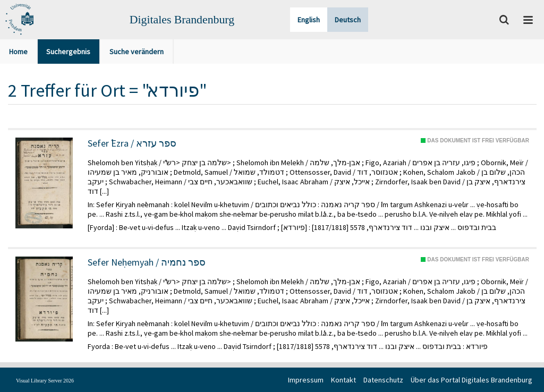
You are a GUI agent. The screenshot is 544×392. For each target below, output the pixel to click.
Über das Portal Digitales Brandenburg (471, 380)
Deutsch (348, 20)
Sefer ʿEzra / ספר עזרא (132, 143)
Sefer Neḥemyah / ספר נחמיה (147, 262)
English (309, 20)
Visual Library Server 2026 (45, 381)
